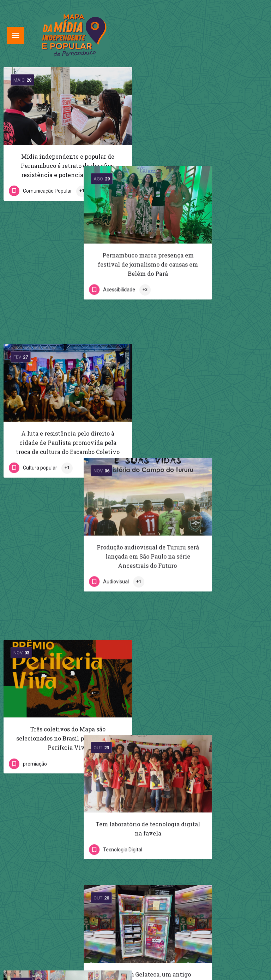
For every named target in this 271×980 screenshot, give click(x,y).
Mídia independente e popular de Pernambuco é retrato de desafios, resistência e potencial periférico (68, 166)
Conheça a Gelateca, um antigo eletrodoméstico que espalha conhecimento (202, 578)
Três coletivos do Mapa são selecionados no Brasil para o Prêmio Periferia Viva (68, 447)
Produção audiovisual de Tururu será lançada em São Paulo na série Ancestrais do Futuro (203, 306)
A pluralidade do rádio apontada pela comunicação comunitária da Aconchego (69, 737)
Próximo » (156, 796)
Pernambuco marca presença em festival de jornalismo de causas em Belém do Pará (203, 166)
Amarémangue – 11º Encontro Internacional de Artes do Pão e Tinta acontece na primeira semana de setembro (69, 592)
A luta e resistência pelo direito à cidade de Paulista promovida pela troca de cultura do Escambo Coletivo (68, 306)
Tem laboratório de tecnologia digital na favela (203, 442)
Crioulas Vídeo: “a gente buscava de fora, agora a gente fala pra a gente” (202, 714)
